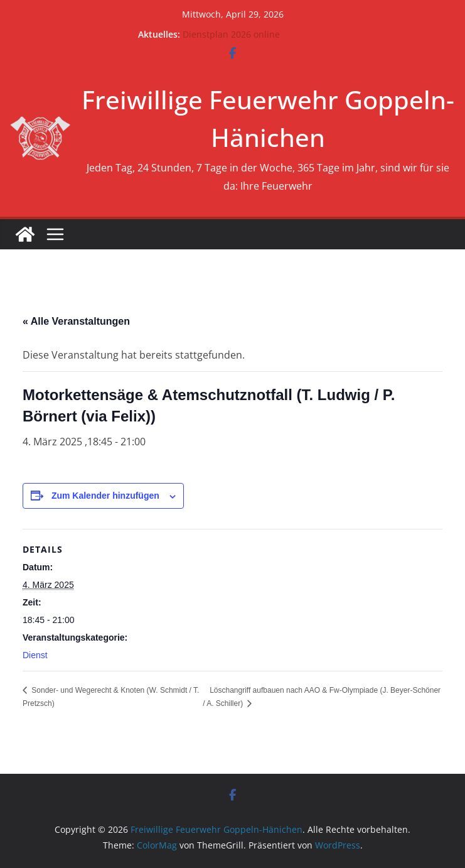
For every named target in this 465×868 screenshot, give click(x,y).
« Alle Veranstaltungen (76, 321)
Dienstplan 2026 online (231, 34)
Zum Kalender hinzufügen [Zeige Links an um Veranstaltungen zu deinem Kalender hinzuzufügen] (105, 496)
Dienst (35, 655)
